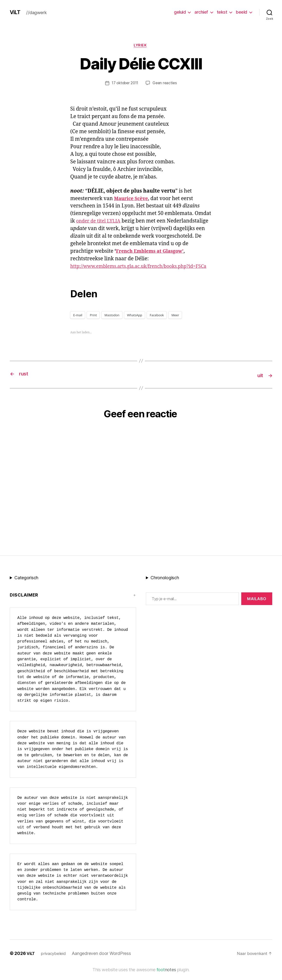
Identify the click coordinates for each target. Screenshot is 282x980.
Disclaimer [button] (24, 603)
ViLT (16, 12)
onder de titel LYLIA (100, 222)
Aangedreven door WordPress (103, 961)
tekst (222, 12)
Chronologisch (165, 585)
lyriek (141, 46)
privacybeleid (55, 961)
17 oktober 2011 (125, 84)
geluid (180, 12)
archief (201, 12)
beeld (242, 12)
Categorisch (26, 585)
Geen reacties (166, 84)
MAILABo (257, 607)
